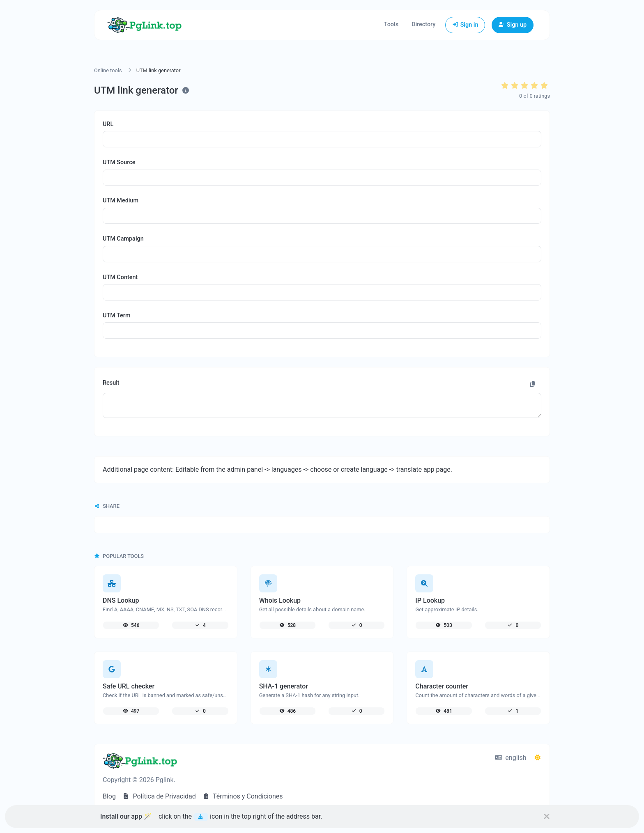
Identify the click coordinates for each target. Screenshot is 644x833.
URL (108, 124)
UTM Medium (121, 201)
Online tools (108, 70)
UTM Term (116, 316)
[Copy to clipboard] (533, 384)
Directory (423, 24)
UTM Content (120, 277)
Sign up (513, 25)
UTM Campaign (123, 239)
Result (111, 383)
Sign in (465, 25)
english (511, 758)
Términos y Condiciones (243, 796)
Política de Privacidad (159, 796)
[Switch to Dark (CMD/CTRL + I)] (538, 758)
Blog (109, 796)
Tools (391, 24)
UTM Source (119, 162)
